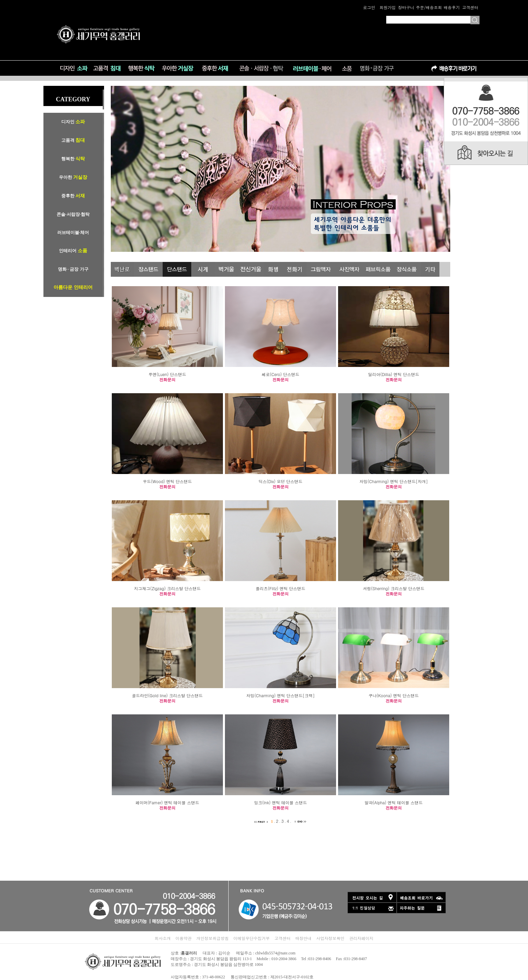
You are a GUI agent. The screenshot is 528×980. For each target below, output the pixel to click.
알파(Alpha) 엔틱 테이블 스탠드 (394, 802)
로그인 (369, 7)
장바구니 (406, 7)
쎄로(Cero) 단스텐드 (280, 374)
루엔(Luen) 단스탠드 (167, 374)
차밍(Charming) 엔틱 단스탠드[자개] (394, 481)
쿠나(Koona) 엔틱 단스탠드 (393, 695)
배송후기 (452, 7)
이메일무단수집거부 (252, 938)
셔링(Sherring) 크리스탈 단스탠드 (394, 588)
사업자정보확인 (330, 938)
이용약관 (184, 938)
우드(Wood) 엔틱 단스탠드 (167, 481)
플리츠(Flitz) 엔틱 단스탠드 (280, 588)
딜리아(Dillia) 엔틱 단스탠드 (394, 374)
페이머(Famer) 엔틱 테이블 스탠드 (168, 802)
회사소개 (163, 938)
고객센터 (470, 7)
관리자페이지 (361, 938)
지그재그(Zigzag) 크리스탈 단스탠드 (167, 588)
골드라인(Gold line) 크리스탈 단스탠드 (167, 695)
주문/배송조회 (429, 7)
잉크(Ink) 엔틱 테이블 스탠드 (280, 802)
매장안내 (303, 938)
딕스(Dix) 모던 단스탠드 (280, 481)
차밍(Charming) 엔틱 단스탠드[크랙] (281, 695)
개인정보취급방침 (212, 938)
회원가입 (388, 7)
